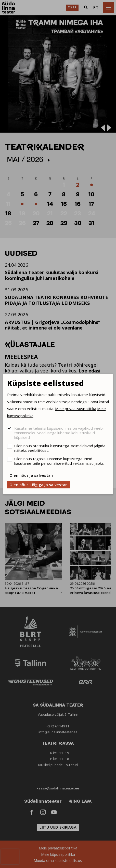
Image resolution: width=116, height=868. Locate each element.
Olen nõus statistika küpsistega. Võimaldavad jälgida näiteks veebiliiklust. (60, 448)
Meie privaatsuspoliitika (76, 409)
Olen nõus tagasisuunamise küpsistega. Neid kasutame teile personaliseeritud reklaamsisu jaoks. (59, 461)
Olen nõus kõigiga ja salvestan (39, 485)
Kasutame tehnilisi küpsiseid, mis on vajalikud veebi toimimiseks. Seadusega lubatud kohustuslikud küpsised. (59, 433)
